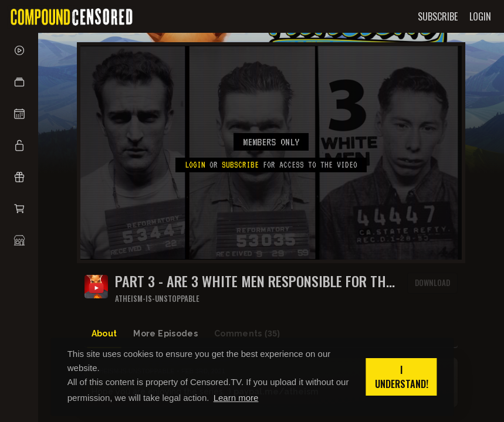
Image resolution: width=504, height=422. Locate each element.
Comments (247, 334)
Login (195, 165)
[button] (19, 82)
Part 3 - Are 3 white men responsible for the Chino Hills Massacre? (253, 281)
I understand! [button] (402, 377)
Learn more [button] (236, 398)
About (104, 333)
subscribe (240, 165)
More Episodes (165, 333)
